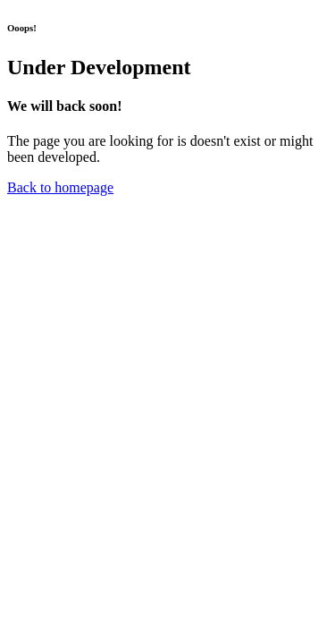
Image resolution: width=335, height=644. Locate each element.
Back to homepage (60, 187)
